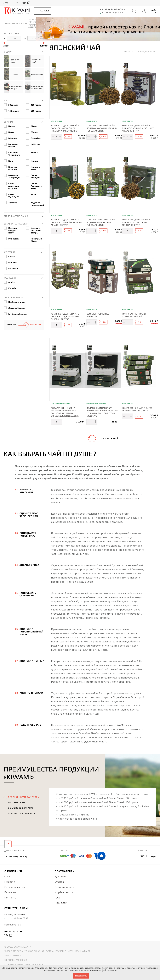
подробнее (41, 968)
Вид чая (8, 52)
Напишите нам (13, 925)
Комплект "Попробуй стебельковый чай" (134, 315)
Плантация (10, 278)
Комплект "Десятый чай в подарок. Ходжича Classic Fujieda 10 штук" (65, 316)
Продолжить (81, 976)
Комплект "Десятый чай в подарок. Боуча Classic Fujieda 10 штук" (136, 222)
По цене (129, 52)
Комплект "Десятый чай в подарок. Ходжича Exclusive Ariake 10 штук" (138, 128)
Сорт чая (9, 122)
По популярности (146, 52)
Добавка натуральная (16, 224)
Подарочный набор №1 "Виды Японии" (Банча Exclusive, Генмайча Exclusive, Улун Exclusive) (65, 412)
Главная (8, 24)
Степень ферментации (16, 216)
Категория (9, 252)
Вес (6, 101)
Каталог (20, 24)
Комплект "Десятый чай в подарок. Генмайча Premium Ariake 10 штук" (67, 222)
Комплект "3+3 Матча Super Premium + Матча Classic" (137, 409)
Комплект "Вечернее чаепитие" (98, 315)
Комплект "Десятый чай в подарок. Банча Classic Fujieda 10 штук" (101, 222)
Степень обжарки (13, 298)
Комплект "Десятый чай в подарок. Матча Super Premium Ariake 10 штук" (65, 128)
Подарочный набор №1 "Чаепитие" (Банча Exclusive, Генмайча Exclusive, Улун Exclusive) (102, 412)
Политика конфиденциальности (24, 965)
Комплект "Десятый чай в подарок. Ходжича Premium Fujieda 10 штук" (102, 128)
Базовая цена (11, 34)
